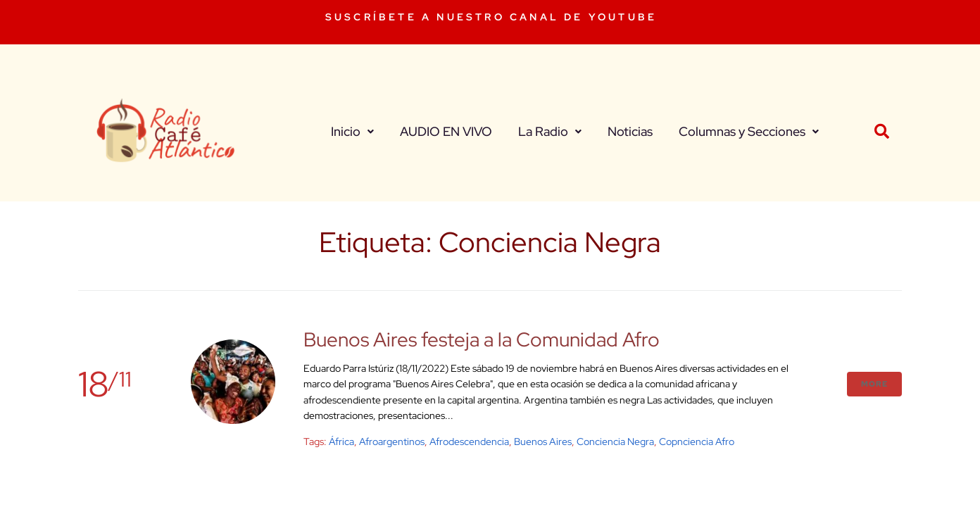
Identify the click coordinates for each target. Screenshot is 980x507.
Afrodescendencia (469, 442)
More (874, 384)
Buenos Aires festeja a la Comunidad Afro (482, 339)
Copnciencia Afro (697, 442)
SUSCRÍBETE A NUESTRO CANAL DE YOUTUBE (491, 17)
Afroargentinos (392, 442)
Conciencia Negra (615, 442)
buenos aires (543, 442)
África (341, 442)
